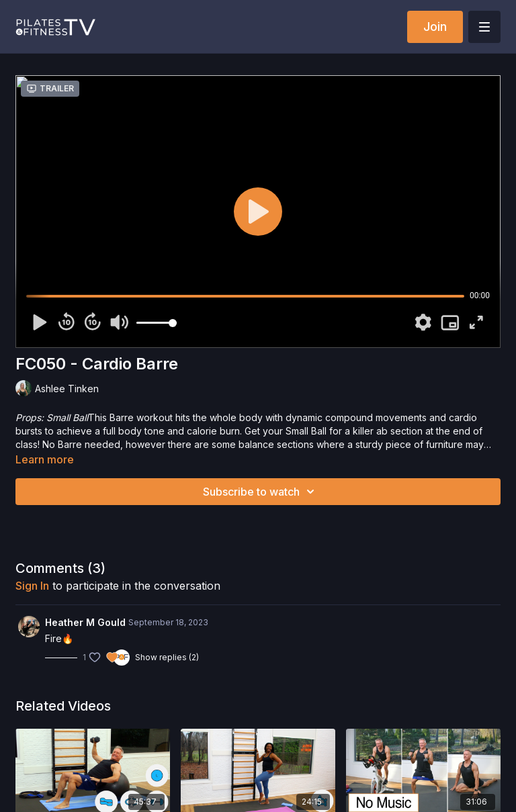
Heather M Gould (85, 622)
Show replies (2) (167, 657)
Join (435, 27)
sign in (32, 586)
